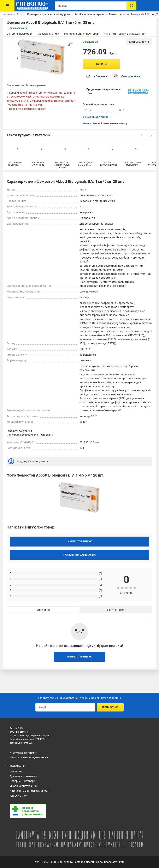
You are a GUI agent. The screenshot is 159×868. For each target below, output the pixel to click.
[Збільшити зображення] (70, 44)
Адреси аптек (18, 796)
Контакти (16, 771)
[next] (151, 135)
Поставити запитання (79, 555)
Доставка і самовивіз (24, 776)
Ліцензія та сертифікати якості (26, 109)
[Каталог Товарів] (7, 6)
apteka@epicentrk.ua (21, 743)
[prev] (141, 135)
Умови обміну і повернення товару (105, 123)
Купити (101, 64)
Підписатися (110, 707)
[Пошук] (131, 6)
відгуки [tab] (41, 610)
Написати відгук (80, 541)
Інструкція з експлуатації (28, 461)
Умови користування (23, 786)
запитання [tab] (114, 610)
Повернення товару (22, 781)
